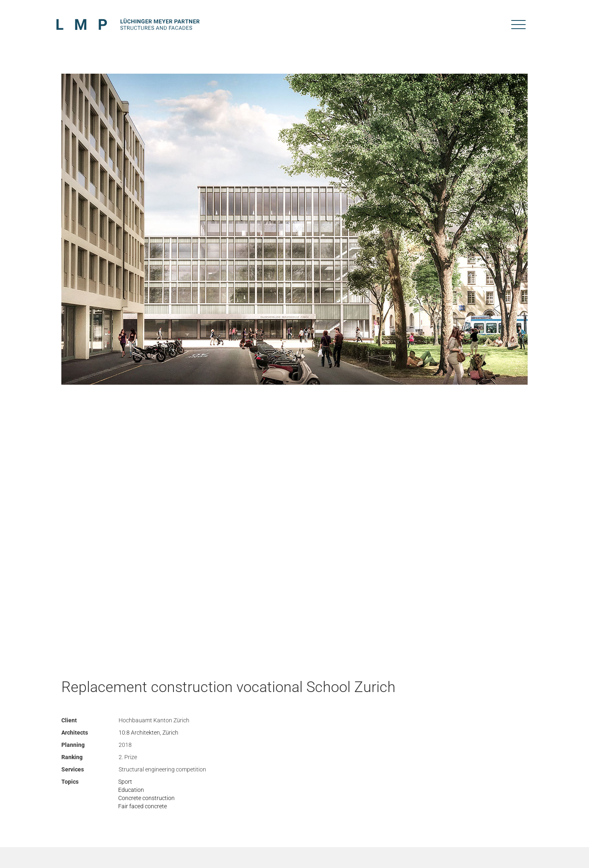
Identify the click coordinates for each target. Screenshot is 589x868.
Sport (125, 782)
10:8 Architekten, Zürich (148, 733)
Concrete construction (146, 798)
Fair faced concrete (143, 806)
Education (131, 790)
